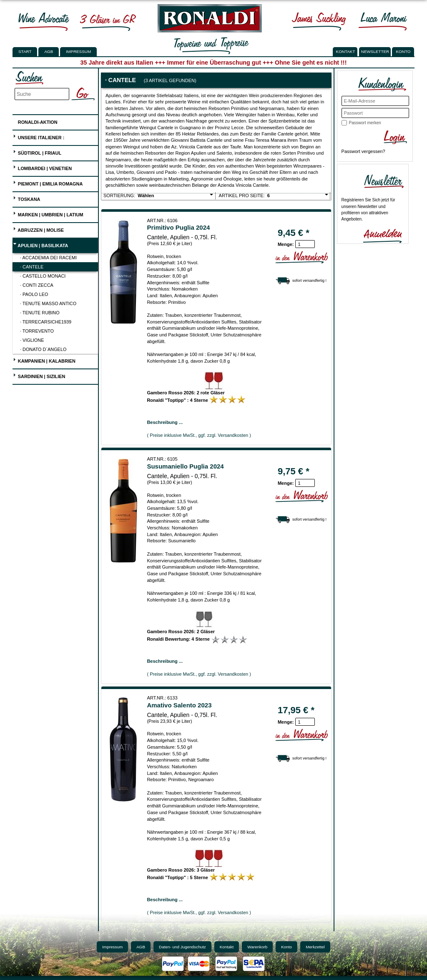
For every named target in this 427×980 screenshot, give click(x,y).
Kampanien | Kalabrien (44, 360)
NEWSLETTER (375, 51)
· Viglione (32, 340)
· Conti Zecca (37, 285)
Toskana (27, 198)
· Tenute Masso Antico (48, 303)
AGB (49, 51)
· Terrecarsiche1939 (46, 322)
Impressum (78, 51)
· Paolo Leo (34, 294)
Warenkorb (257, 947)
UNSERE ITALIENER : (39, 137)
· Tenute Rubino (40, 313)
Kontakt (227, 947)
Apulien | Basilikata (41, 244)
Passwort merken (365, 123)
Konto (286, 947)
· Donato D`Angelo (43, 349)
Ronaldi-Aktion (35, 121)
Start (25, 51)
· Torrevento (37, 331)
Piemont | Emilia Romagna (48, 183)
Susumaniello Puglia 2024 (185, 466)
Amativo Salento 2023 (179, 705)
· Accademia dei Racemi (48, 258)
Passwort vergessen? (363, 151)
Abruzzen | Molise (38, 229)
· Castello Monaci (43, 276)
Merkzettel (315, 947)
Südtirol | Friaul (37, 152)
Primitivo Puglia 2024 (178, 227)
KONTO (403, 51)
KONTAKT (346, 51)
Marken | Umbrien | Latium (48, 214)
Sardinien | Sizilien (39, 375)
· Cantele (32, 267)
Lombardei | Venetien (42, 167)
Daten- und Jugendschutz (182, 947)
